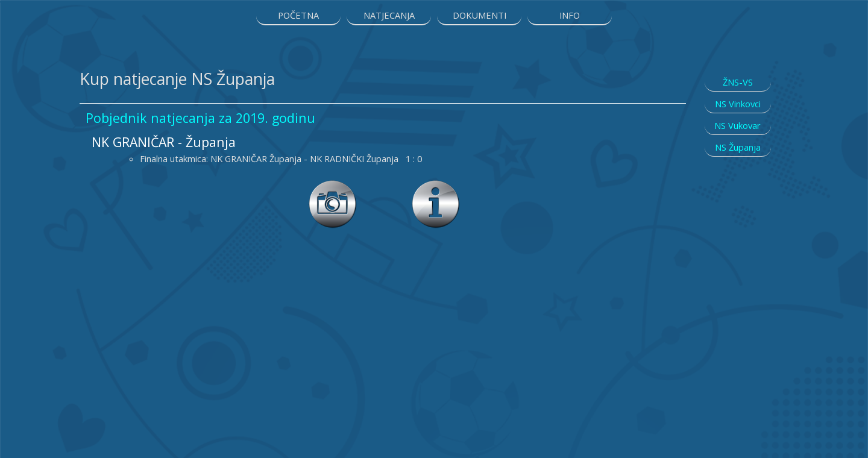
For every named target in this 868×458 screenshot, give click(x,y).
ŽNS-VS (738, 82)
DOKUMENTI (480, 15)
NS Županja (738, 147)
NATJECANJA (389, 15)
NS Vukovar (737, 125)
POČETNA (298, 15)
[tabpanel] (382, 79)
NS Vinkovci (738, 104)
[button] (436, 186)
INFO (570, 15)
